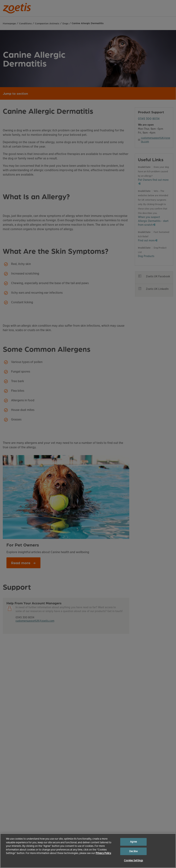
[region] (88, 851)
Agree (133, 842)
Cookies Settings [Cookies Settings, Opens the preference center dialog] (133, 861)
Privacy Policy (103, 853)
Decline (133, 851)
